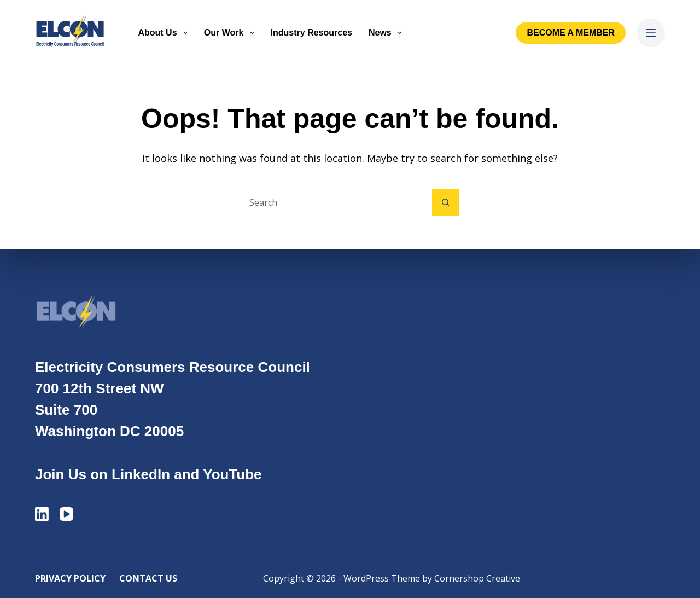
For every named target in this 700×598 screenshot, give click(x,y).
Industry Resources (311, 33)
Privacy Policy (70, 579)
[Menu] (651, 33)
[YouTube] (66, 514)
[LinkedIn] (42, 514)
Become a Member (571, 33)
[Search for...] (336, 202)
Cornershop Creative (477, 578)
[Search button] (446, 202)
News (387, 33)
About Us (165, 33)
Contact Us (148, 579)
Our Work (231, 33)
